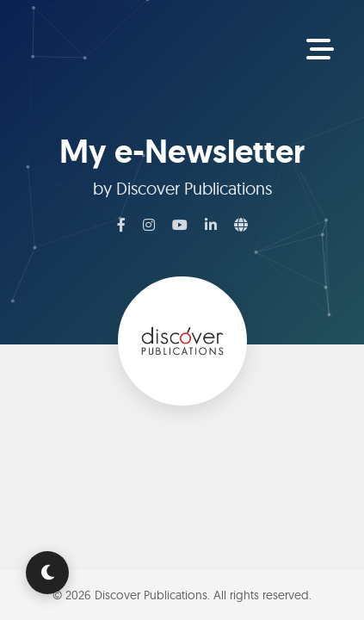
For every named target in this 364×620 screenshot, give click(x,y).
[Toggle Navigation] (320, 50)
